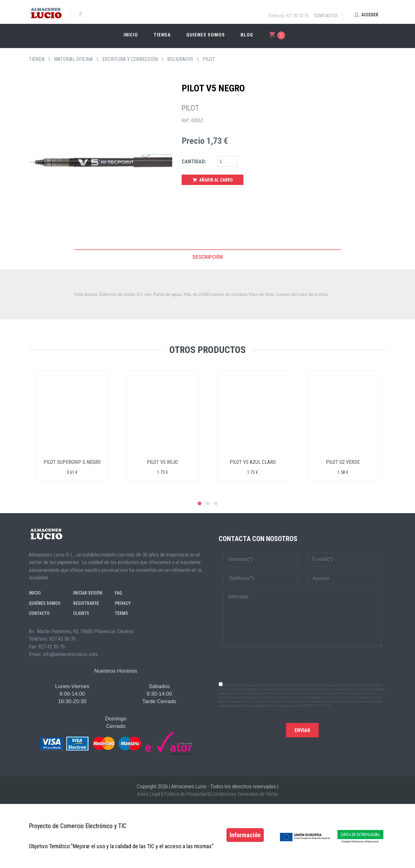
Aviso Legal (149, 794)
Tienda (162, 35)
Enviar (302, 730)
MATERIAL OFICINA (73, 59)
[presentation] (302, 664)
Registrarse (86, 603)
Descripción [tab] (208, 257)
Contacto (326, 16)
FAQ (118, 593)
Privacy (123, 603)
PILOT (209, 59)
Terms (121, 613)
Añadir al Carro (213, 180)
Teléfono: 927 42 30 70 (288, 16)
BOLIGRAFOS (180, 59)
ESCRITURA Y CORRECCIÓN (130, 59)
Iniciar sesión (88, 593)
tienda (37, 59)
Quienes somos (206, 35)
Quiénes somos (45, 603)
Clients (81, 613)
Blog (247, 35)
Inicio (131, 35)
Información (245, 835)
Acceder (366, 15)
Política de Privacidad (186, 794)
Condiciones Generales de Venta (244, 794)
